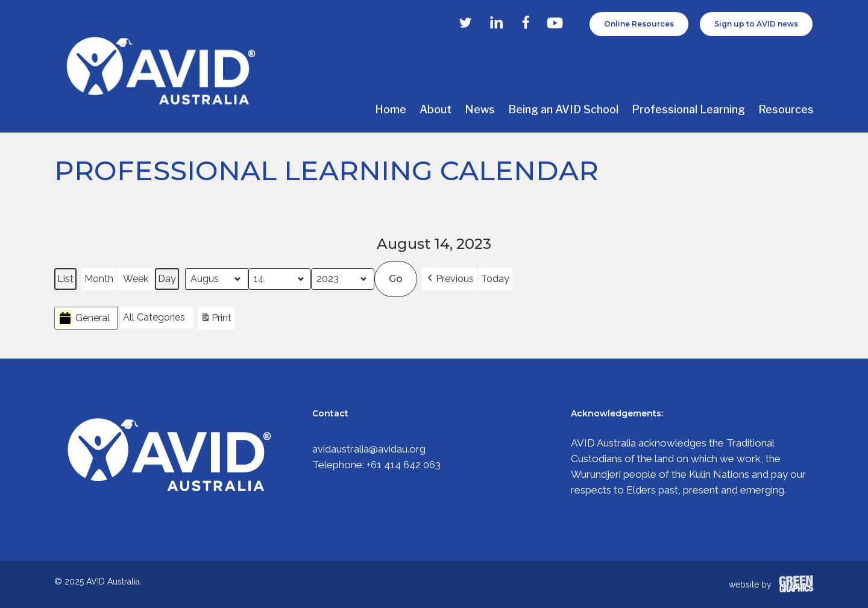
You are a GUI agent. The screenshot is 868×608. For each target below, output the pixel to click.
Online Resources (639, 24)
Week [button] (136, 279)
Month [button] (99, 279)
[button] (449, 279)
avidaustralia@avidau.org (369, 449)
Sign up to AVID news (756, 24)
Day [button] (167, 279)
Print (216, 320)
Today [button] (495, 279)
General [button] (83, 318)
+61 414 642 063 (404, 465)
